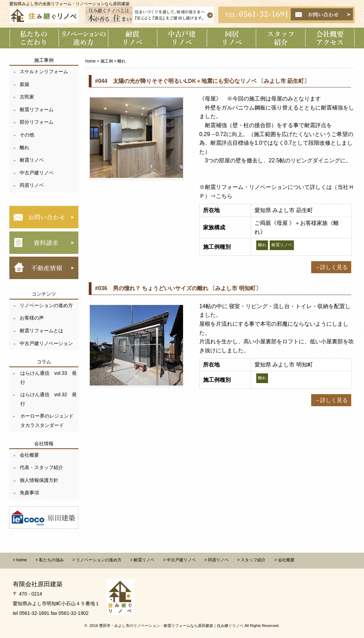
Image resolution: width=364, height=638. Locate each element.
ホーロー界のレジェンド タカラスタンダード (49, 421)
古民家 (27, 97)
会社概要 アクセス (330, 38)
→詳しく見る (331, 267)
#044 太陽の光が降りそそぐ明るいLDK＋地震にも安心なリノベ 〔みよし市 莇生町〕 (202, 81)
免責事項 (29, 493)
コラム (44, 362)
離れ (25, 147)
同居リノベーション (232, 38)
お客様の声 (32, 318)
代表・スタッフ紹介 (41, 467)
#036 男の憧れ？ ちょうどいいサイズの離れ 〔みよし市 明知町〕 (178, 288)
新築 (25, 84)
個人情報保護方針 (39, 480)
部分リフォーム (37, 122)
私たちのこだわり (34, 38)
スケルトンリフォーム (44, 72)
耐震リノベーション (133, 38)
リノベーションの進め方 (83, 38)
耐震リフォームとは (41, 331)
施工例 (107, 61)
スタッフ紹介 (281, 38)
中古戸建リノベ (37, 173)
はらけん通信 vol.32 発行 (48, 399)
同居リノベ (32, 185)
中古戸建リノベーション (182, 38)
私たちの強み (51, 560)
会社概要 (29, 455)
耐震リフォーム (37, 109)
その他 (27, 135)
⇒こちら (221, 196)
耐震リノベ (32, 160)
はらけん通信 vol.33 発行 (48, 378)
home (90, 61)
